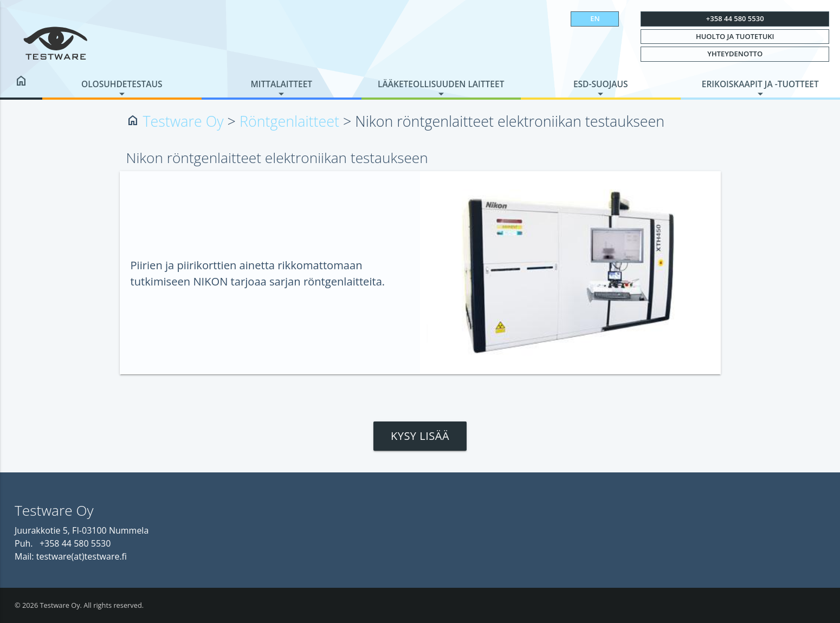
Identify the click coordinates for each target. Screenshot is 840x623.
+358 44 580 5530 (735, 18)
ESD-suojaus (601, 84)
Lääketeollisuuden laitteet (441, 84)
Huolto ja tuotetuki (735, 36)
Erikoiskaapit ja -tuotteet (760, 84)
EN (595, 18)
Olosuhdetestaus (122, 84)
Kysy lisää (420, 436)
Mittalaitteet (281, 84)
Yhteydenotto (735, 54)
